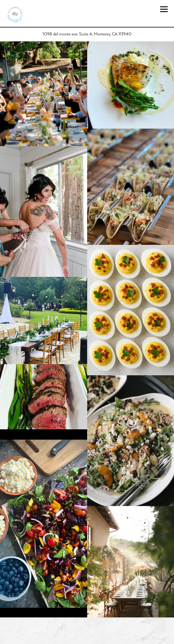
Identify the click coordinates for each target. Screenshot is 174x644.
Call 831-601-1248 (87, 624)
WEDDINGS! (87, 638)
